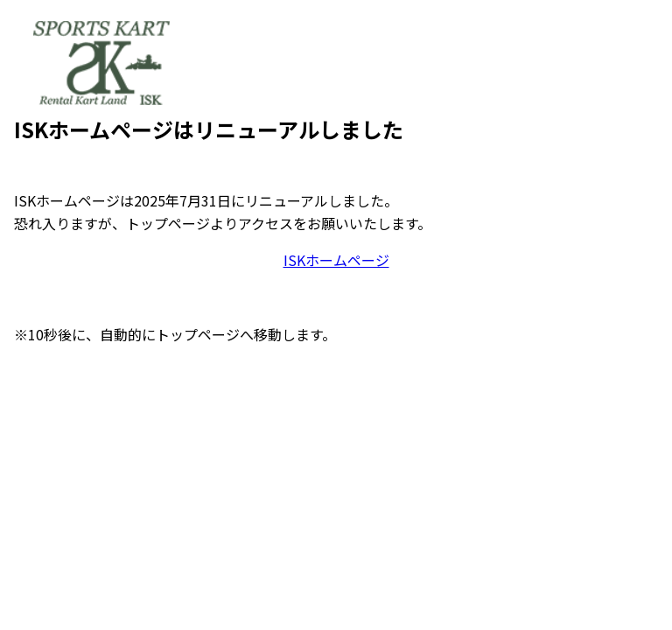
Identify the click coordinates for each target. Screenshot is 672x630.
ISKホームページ (336, 260)
